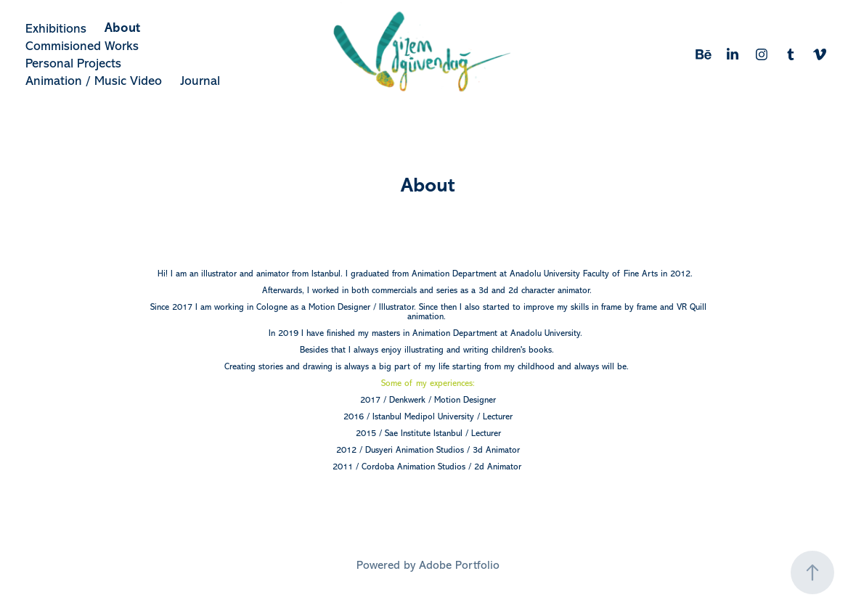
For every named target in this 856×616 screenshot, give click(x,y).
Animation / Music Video (94, 81)
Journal (200, 81)
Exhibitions (56, 28)
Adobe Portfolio (459, 565)
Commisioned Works (82, 46)
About (122, 28)
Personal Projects (73, 63)
